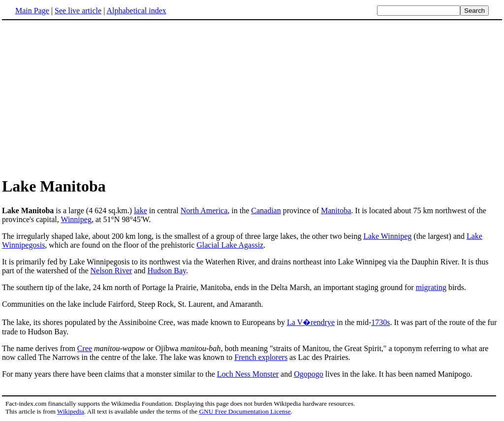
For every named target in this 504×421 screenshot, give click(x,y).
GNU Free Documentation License (245, 411)
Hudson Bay (167, 271)
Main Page (32, 11)
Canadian (266, 210)
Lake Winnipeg (387, 236)
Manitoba (336, 210)
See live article (78, 11)
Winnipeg (76, 219)
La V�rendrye (311, 322)
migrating (431, 287)
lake (141, 210)
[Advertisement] (85, 98)
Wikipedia (71, 411)
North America (204, 210)
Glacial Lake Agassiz (230, 245)
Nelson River (111, 271)
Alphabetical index (136, 11)
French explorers (261, 357)
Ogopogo (309, 374)
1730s (380, 322)
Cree (85, 348)
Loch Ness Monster (248, 374)
